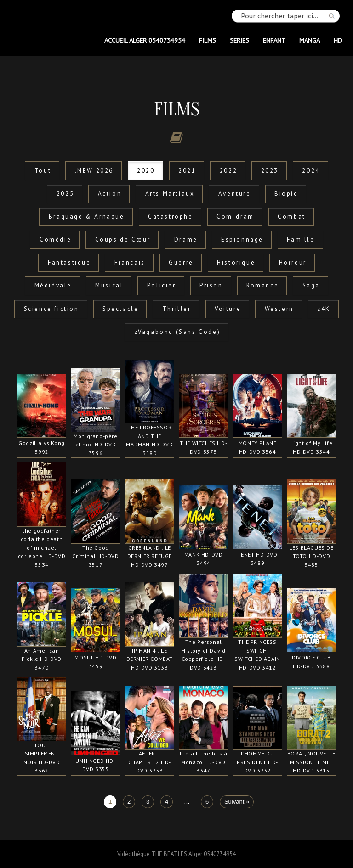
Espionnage (242, 240)
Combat (292, 217)
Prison (211, 285)
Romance (262, 285)
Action (110, 194)
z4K (324, 309)
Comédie (55, 240)
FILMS (208, 40)
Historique (236, 262)
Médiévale (53, 285)
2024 (311, 171)
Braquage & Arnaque (87, 217)
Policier (162, 285)
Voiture (228, 309)
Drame (186, 240)
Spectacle (120, 309)
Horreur (293, 262)
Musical (109, 285)
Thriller (177, 309)
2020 (146, 171)
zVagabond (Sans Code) (177, 332)
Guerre (181, 262)
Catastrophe (171, 217)
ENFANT (274, 40)
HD (338, 40)
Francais (130, 262)
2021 (187, 171)
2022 (228, 171)
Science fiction (51, 309)
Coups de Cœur (123, 240)
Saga (311, 285)
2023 (270, 171)
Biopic (286, 194)
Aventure (235, 194)
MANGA (310, 40)
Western (279, 309)
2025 (65, 194)
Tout (43, 171)
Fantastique (69, 262)
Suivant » (237, 802)
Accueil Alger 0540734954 (145, 40)
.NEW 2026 (94, 171)
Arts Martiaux (170, 194)
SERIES (239, 40)
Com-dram (235, 217)
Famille (301, 240)
